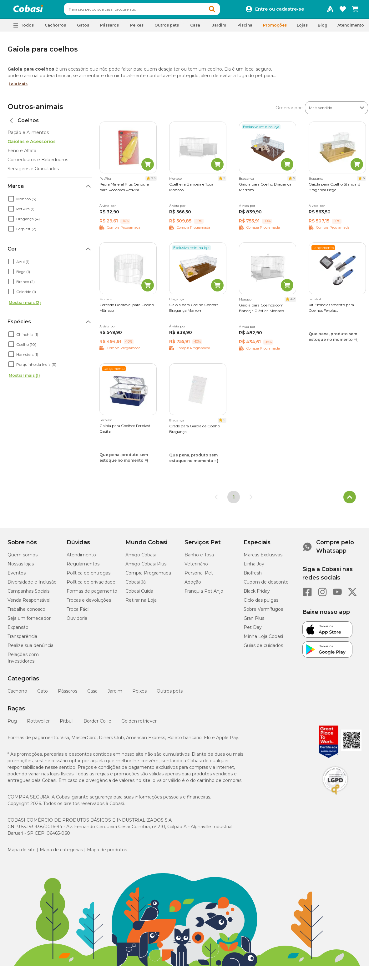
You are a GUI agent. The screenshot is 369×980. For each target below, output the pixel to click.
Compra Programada (148, 576)
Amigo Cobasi (141, 558)
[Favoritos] (343, 11)
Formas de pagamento (92, 594)
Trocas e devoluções (89, 603)
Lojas (302, 28)
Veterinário (196, 567)
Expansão (18, 630)
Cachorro (17, 694)
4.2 (293, 302)
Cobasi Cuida (139, 594)
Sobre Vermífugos (263, 612)
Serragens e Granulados (33, 172)
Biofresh (253, 576)
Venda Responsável (29, 603)
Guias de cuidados (263, 648)
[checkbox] (11, 201)
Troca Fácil (78, 612)
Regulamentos (83, 567)
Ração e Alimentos (28, 135)
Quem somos (23, 558)
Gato (43, 694)
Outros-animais (35, 109)
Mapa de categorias (61, 853)
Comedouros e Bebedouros (38, 162)
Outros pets (170, 694)
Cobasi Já (136, 585)
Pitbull (67, 724)
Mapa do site (22, 853)
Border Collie (97, 724)
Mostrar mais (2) (25, 305)
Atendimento (351, 28)
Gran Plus (254, 621)
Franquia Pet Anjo (204, 594)
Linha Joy (254, 567)
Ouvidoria (77, 621)
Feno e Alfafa (22, 153)
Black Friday (257, 594)
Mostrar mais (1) (24, 378)
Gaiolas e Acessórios (32, 144)
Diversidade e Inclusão (32, 585)
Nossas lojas (21, 567)
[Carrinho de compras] (355, 11)
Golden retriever (139, 724)
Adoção (193, 585)
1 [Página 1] (234, 500)
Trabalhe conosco (26, 612)
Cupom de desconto (266, 585)
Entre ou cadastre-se (280, 11)
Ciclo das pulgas (261, 603)
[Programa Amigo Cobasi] (330, 11)
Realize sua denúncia (30, 648)
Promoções (275, 28)
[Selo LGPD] (335, 798)
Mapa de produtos (107, 853)
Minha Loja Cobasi (263, 639)
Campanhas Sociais (28, 594)
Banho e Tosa (199, 558)
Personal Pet (199, 576)
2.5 (153, 181)
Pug (12, 724)
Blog (323, 28)
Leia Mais (18, 87)
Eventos (17, 576)
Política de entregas (88, 576)
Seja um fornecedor (29, 621)
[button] (224, 11)
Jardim (115, 694)
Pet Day (253, 630)
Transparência (22, 639)
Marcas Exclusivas (263, 558)
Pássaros (68, 694)
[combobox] (154, 11)
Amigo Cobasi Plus (146, 567)
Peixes (139, 694)
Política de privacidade (91, 585)
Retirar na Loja (141, 603)
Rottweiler (38, 724)
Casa (92, 694)
